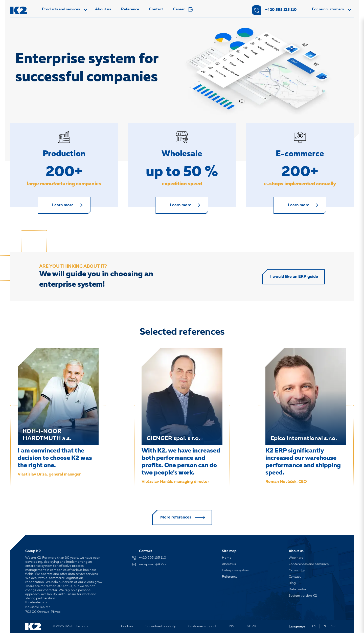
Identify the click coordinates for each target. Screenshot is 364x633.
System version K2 (303, 596)
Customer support (202, 626)
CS (314, 626)
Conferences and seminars (309, 564)
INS (231, 626)
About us (103, 9)
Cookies (127, 626)
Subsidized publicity (161, 626)
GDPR (251, 626)
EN (324, 626)
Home (227, 558)
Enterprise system (236, 570)
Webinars (296, 558)
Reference (130, 9)
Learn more (63, 205)
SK (334, 626)
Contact (156, 9)
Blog (292, 583)
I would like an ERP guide (294, 277)
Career (183, 10)
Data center (298, 589)
